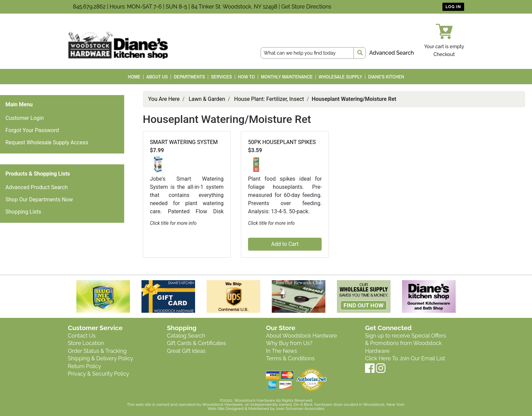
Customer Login (25, 118)
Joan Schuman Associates (300, 409)
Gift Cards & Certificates (196, 343)
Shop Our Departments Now (39, 200)
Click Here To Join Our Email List (405, 358)
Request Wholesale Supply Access (47, 142)
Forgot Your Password (32, 130)
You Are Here (164, 99)
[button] (158, 164)
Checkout (444, 54)
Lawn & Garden (207, 99)
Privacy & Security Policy (98, 374)
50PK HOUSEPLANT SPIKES (282, 142)
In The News (281, 351)
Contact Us (82, 336)
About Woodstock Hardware (301, 336)
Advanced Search (392, 53)
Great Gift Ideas (186, 351)
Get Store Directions (306, 7)
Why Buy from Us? (289, 343)
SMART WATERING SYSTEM (184, 142)
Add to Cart (285, 244)
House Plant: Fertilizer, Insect (269, 99)
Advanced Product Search (37, 187)
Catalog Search (186, 336)
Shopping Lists (23, 212)
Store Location (86, 343)
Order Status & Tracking (97, 351)
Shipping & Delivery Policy (101, 358)
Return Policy (84, 366)
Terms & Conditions (290, 358)
